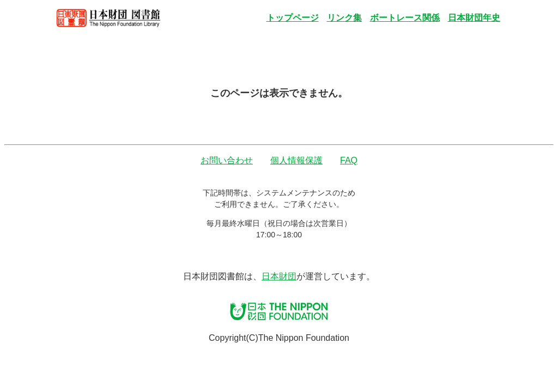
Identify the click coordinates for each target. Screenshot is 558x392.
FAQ (349, 160)
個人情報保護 (296, 160)
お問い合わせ (227, 160)
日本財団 (279, 276)
